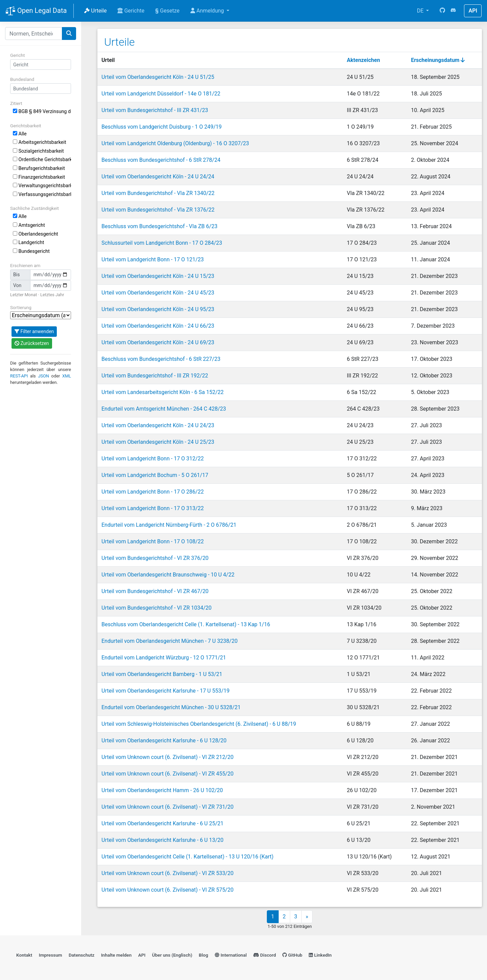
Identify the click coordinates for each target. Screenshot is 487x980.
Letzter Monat (24, 295)
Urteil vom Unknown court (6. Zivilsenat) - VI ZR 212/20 (167, 757)
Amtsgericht (29, 225)
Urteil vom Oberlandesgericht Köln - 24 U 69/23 (158, 342)
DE (421, 11)
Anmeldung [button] (208, 11)
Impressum (51, 955)
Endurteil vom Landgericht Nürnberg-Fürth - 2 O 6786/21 (169, 525)
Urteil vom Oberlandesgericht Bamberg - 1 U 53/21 (162, 674)
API (473, 11)
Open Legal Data (36, 11)
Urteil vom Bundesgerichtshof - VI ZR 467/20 (155, 591)
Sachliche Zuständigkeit (34, 208)
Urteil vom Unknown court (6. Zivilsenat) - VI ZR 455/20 (167, 774)
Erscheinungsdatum (438, 60)
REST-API (19, 376)
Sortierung (21, 307)
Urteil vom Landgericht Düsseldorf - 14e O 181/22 (161, 94)
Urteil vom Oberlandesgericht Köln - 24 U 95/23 (158, 309)
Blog (204, 955)
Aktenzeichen (364, 60)
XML (67, 376)
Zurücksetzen (32, 343)
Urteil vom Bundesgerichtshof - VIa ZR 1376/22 (158, 210)
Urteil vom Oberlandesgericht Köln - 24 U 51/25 (158, 77)
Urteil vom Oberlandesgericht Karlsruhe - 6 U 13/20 (163, 840)
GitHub (292, 955)
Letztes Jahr (52, 295)
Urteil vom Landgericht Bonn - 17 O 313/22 (153, 508)
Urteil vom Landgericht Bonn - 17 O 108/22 (153, 541)
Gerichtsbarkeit (26, 126)
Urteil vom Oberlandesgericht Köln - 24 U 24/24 (158, 177)
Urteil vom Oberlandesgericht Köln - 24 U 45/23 (158, 293)
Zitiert (16, 103)
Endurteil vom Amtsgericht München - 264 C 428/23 (164, 409)
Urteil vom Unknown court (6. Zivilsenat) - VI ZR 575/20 (167, 890)
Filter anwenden (34, 331)
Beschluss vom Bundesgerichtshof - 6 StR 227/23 (161, 359)
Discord (265, 955)
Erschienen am (25, 265)
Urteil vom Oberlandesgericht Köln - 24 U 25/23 (158, 442)
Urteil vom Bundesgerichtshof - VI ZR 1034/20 (157, 608)
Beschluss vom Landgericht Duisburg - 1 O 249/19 (162, 127)
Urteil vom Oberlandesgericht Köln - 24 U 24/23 (158, 425)
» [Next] (307, 917)
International (231, 955)
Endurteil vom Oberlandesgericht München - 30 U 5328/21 (171, 707)
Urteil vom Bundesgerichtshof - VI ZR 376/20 (155, 558)
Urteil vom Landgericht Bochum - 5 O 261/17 (155, 475)
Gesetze (167, 11)
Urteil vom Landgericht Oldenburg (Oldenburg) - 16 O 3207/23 (175, 143)
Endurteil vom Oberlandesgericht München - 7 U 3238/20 (169, 641)
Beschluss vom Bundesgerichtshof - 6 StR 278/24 (161, 160)
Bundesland (22, 79)
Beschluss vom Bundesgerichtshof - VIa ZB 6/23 (159, 226)
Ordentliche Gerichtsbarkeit (42, 160)
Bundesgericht (31, 251)
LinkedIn (320, 955)
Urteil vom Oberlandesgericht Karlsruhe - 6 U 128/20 (164, 741)
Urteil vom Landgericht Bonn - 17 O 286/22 (153, 492)
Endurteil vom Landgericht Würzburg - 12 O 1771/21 (164, 658)
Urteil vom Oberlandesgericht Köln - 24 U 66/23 (158, 326)
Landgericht (28, 243)
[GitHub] (442, 11)
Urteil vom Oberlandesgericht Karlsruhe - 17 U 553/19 (166, 691)
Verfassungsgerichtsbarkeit (42, 194)
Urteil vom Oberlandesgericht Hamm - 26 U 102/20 (162, 790)
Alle (20, 134)
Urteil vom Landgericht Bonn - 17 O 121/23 (153, 259)
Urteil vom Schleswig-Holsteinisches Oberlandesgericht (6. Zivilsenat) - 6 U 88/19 (199, 724)
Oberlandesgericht (36, 234)
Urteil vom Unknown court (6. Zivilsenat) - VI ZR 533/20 (167, 873)
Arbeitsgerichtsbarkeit (40, 142)
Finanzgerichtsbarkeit (39, 177)
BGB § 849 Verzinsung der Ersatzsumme (42, 112)
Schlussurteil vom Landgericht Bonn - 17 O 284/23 (162, 243)
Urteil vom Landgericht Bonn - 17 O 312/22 (153, 459)
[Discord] (453, 11)
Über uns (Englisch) (172, 955)
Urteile (95, 11)
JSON (43, 376)
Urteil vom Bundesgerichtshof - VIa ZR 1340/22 (158, 193)
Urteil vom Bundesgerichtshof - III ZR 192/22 (155, 376)
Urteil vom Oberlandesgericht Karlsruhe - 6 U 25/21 (163, 823)
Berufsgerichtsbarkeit (39, 168)
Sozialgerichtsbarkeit (38, 151)
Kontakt (24, 955)
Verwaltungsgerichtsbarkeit (42, 186)
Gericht (17, 55)
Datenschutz (82, 955)
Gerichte (131, 11)
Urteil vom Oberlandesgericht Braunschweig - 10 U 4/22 (168, 575)
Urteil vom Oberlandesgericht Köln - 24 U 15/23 (158, 276)
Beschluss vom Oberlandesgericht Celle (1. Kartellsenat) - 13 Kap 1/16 (186, 624)
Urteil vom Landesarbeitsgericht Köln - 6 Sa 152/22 (163, 392)
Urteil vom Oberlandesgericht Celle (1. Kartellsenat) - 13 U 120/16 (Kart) (188, 857)
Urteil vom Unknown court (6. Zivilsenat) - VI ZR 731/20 (167, 807)
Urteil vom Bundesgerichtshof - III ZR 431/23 (155, 110)
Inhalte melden (116, 955)
